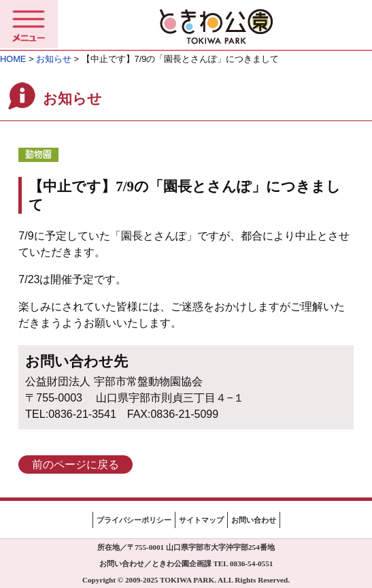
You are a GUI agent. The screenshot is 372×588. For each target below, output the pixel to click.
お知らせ (54, 59)
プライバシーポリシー (134, 520)
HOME (13, 59)
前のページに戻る (75, 464)
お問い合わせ (254, 520)
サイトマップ (201, 520)
